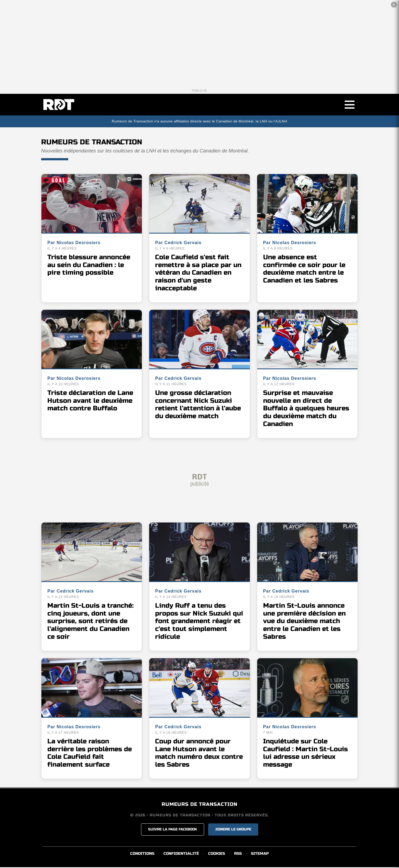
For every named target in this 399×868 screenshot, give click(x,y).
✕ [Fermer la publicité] (394, 5)
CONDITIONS (142, 854)
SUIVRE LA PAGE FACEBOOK (173, 830)
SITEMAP (260, 854)
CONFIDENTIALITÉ (181, 854)
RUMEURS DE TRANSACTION (199, 805)
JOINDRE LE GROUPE (233, 830)
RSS (238, 854)
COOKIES (217, 854)
